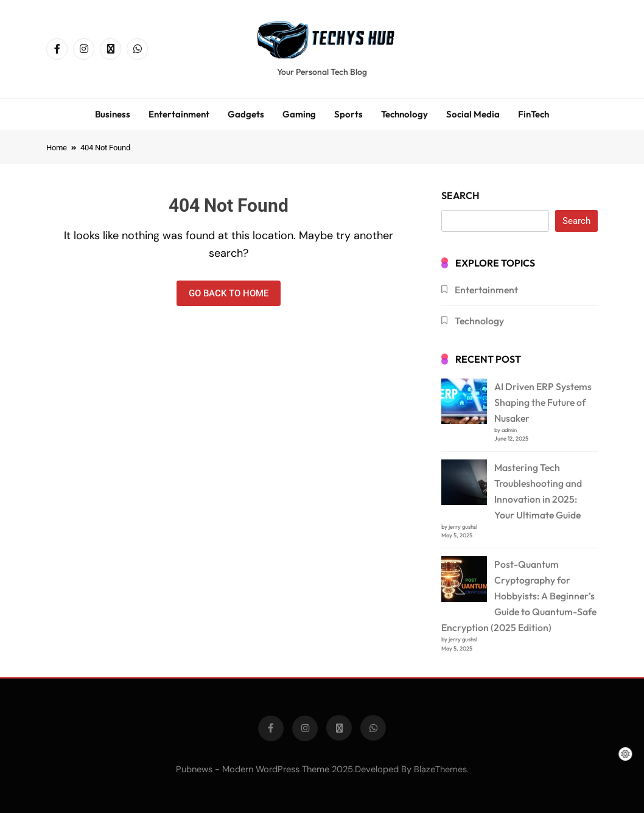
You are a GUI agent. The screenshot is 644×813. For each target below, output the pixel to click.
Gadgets (246, 114)
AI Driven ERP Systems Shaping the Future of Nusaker (543, 402)
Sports (348, 114)
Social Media (473, 114)
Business (113, 114)
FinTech (534, 114)
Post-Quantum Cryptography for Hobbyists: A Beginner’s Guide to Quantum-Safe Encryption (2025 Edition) (519, 596)
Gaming (299, 114)
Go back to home (229, 293)
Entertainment (179, 114)
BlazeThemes (440, 769)
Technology (404, 114)
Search (460, 195)
